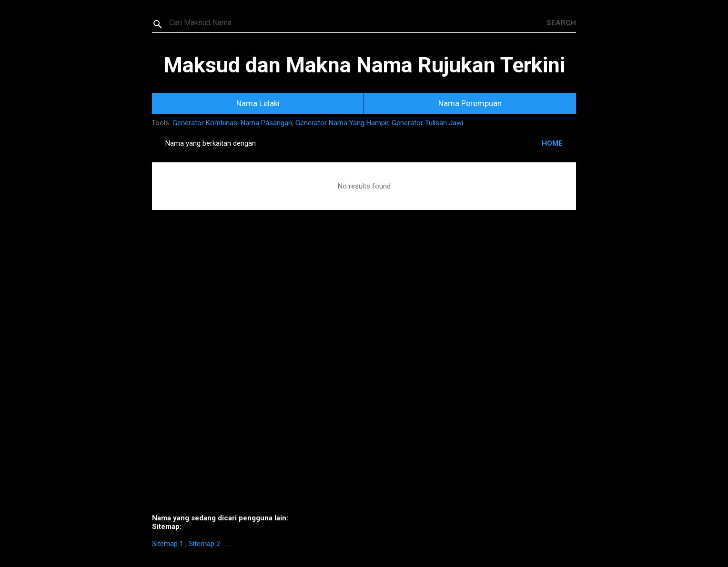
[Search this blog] (358, 23)
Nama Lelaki (258, 103)
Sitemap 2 (204, 544)
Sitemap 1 (168, 544)
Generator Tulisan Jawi (427, 123)
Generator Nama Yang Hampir (342, 123)
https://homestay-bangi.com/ (227, 546)
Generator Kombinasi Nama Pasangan (232, 123)
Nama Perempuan (470, 103)
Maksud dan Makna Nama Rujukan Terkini (364, 65)
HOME (552, 143)
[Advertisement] (364, 376)
